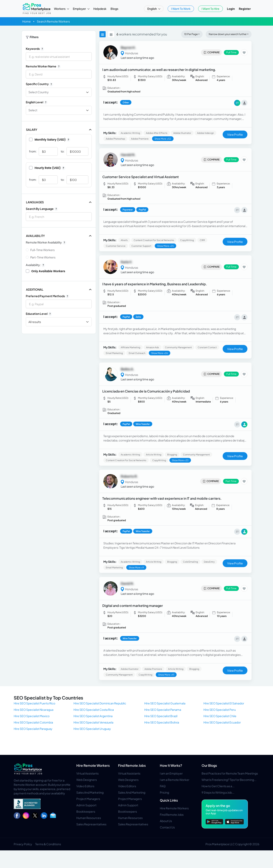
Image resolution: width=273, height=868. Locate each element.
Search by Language (42, 209)
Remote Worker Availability (46, 242)
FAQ (163, 786)
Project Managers (88, 799)
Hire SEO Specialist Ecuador (222, 722)
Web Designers (87, 780)
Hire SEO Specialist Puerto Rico (34, 703)
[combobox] (59, 217)
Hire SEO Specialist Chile (220, 716)
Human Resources (89, 818)
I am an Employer (171, 773)
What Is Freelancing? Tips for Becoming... (229, 780)
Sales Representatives (91, 824)
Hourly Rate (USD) (47, 168)
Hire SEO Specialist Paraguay (33, 729)
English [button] (152, 9)
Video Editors (85, 786)
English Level (37, 102)
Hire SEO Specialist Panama (163, 710)
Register (245, 9)
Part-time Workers (43, 257)
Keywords (35, 49)
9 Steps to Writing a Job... (218, 792)
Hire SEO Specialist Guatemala (165, 703)
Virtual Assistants (87, 773)
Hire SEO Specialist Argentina (93, 716)
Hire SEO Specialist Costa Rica (94, 710)
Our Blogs (209, 765)
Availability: (36, 265)
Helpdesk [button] (100, 9)
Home (27, 21)
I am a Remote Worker (175, 780)
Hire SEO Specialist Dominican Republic (100, 703)
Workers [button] (60, 9)
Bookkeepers (86, 811)
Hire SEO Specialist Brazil (161, 716)
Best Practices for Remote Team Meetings (230, 773)
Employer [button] (80, 9)
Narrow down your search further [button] (228, 34)
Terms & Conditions (48, 844)
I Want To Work (181, 9)
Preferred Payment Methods (48, 296)
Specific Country (39, 84)
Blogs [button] (114, 9)
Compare (212, 52)
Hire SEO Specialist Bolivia (162, 722)
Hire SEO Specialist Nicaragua (34, 710)
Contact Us (167, 827)
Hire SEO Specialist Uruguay (92, 729)
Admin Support (86, 805)
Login (231, 9)
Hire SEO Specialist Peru (220, 710)
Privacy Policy (23, 844)
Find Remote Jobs (132, 765)
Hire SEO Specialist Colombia (33, 722)
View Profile (235, 134)
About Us (166, 821)
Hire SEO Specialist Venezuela (93, 722)
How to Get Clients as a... (218, 786)
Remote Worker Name (43, 66)
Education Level (39, 314)
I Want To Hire (210, 9)
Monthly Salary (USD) (50, 140)
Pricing (164, 792)
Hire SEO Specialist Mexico (32, 716)
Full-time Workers (42, 250)
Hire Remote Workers (93, 765)
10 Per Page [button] (191, 34)
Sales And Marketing (90, 792)
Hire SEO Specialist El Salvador (224, 703)
